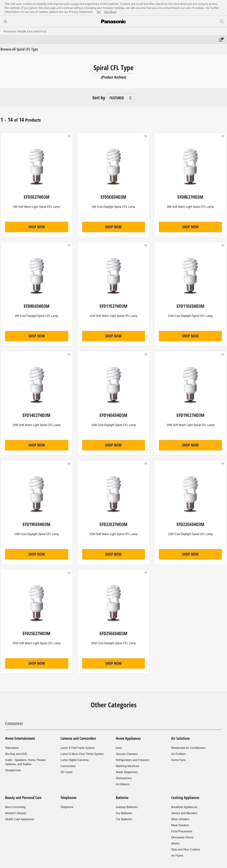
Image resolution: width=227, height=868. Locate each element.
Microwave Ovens (182, 837)
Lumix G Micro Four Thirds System (82, 754)
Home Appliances (128, 738)
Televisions (12, 748)
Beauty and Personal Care (23, 798)
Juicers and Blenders (184, 813)
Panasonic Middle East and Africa (25, 31)
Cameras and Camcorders (78, 738)
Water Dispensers (127, 772)
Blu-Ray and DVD (16, 754)
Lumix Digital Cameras (75, 760)
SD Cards (67, 772)
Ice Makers (123, 784)
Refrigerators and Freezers (132, 760)
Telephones (68, 798)
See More (110, 12)
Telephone (67, 807)
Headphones (13, 770)
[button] (69, 136)
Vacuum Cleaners (127, 754)
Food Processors (182, 831)
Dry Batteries (124, 813)
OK (99, 12)
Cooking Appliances (185, 798)
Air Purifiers (178, 754)
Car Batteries (124, 819)
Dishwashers (124, 778)
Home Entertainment (20, 738)
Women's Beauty (16, 813)
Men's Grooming (15, 807)
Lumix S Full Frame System (78, 748)
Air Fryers (177, 856)
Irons (119, 748)
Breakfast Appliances (184, 807)
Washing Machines (128, 766)
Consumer (14, 723)
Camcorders (68, 766)
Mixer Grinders (180, 819)
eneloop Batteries (127, 807)
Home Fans (178, 760)
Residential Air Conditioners (188, 748)
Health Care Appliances (20, 819)
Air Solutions (180, 738)
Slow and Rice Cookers (186, 850)
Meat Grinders (180, 825)
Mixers (175, 844)
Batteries (122, 798)
